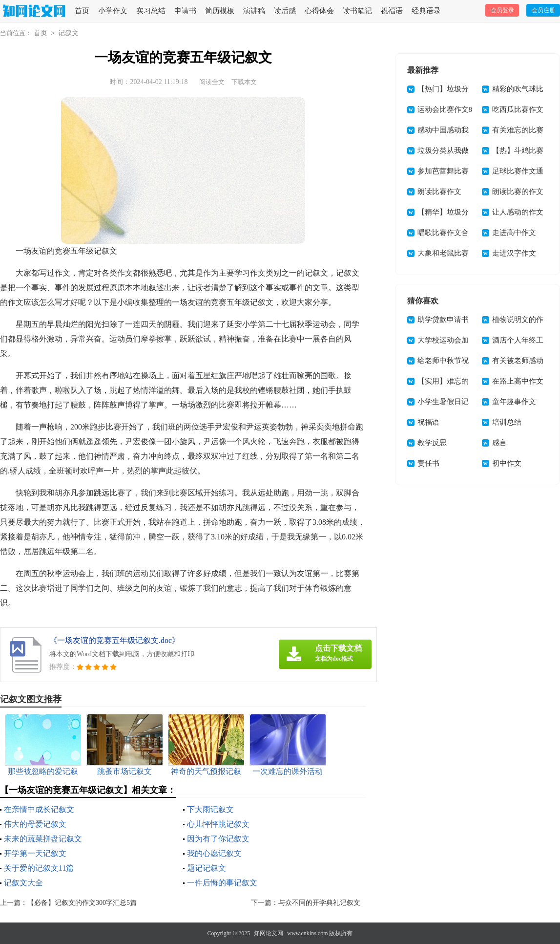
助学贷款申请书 (443, 320)
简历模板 (220, 11)
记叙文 (68, 33)
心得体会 (319, 11)
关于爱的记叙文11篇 (39, 868)
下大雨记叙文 (210, 809)
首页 (82, 11)
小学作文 (113, 11)
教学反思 (432, 443)
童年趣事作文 (514, 402)
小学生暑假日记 (443, 402)
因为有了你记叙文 (218, 839)
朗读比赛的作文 (518, 192)
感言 (499, 443)
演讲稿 (254, 11)
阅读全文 (212, 82)
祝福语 (392, 11)
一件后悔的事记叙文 (222, 883)
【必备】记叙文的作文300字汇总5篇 (82, 903)
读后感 (285, 11)
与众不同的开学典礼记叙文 (319, 903)
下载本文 (244, 82)
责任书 (428, 463)
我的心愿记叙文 (214, 853)
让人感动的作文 (518, 212)
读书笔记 (357, 11)
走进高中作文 (514, 233)
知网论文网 (269, 933)
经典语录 (426, 11)
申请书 (185, 11)
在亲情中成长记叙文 (39, 809)
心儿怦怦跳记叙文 (218, 824)
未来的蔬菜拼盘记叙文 (43, 839)
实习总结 (151, 11)
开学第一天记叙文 (35, 853)
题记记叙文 (207, 868)
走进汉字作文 (514, 253)
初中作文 (507, 463)
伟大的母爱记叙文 (35, 824)
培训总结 (507, 422)
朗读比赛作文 (439, 192)
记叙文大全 (23, 883)
